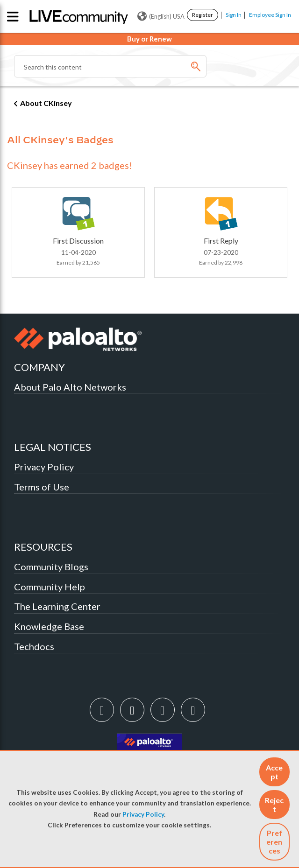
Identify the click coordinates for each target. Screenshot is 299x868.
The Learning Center (57, 606)
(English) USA (161, 16)
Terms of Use (42, 487)
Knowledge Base (49, 626)
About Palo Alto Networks (70, 387)
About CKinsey (46, 103)
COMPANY (39, 367)
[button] (274, 772)
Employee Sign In (270, 15)
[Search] (110, 66)
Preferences (274, 842)
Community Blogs (51, 567)
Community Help (50, 587)
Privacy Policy (143, 814)
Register (203, 15)
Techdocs (34, 646)
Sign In (234, 15)
